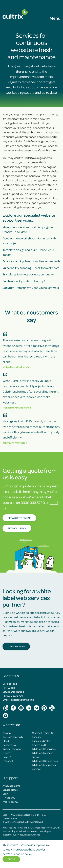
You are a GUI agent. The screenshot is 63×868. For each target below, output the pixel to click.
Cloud (6, 741)
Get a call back (10, 684)
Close (11, 859)
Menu (55, 18)
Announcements (11, 786)
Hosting (7, 757)
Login (5, 794)
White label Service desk (45, 761)
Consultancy (9, 745)
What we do (11, 725)
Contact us (11, 676)
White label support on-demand (44, 767)
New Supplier (9, 688)
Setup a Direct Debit (13, 692)
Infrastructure (10, 818)
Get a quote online (19, 518)
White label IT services (44, 749)
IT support (8, 761)
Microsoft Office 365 (43, 733)
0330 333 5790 (15, 696)
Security (36, 737)
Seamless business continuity (28, 274)
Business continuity (13, 737)
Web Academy (10, 802)
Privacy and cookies (20, 815)
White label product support (42, 755)
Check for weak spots (31, 268)
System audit (39, 745)
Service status (10, 790)
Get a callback (17, 528)
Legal (5, 815)
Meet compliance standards (31, 261)
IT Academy (9, 798)
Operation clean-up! (24, 281)
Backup (7, 733)
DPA (44, 815)
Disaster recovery (12, 749)
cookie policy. (24, 854)
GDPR (36, 815)
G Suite (6, 753)
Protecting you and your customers (31, 288)
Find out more (16, 646)
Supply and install (41, 741)
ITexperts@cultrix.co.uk (22, 700)
